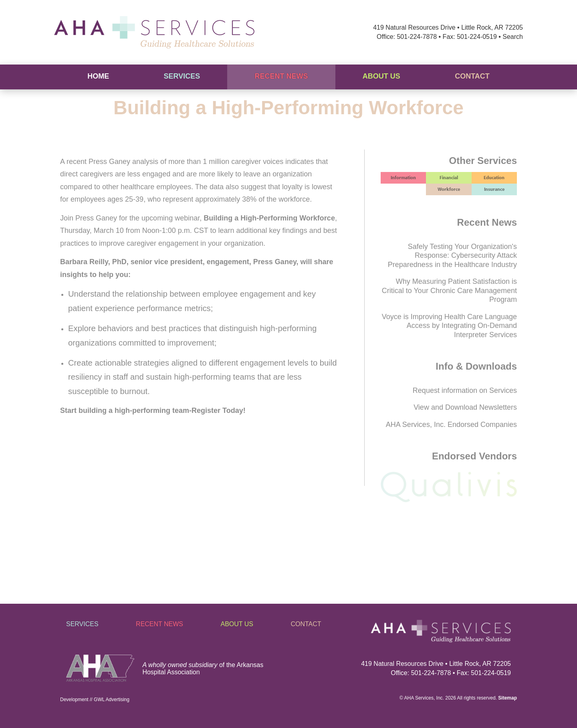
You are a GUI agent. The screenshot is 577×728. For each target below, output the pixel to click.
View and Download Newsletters (465, 407)
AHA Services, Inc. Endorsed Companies (451, 425)
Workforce (449, 189)
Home (98, 76)
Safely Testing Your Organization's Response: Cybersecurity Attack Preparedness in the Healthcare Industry (452, 256)
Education (494, 177)
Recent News (281, 76)
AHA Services (419, 698)
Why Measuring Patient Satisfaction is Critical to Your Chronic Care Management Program (449, 290)
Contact (472, 76)
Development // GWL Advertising (95, 700)
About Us (381, 76)
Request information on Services (465, 390)
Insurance (494, 189)
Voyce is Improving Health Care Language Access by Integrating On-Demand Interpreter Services (449, 326)
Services (182, 76)
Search (513, 37)
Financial (449, 177)
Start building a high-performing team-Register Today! (153, 411)
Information (403, 177)
